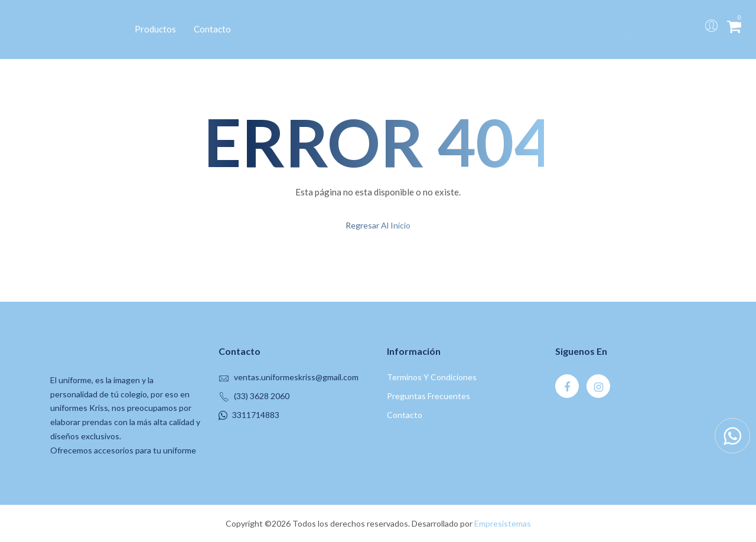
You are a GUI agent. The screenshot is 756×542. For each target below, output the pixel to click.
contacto (405, 415)
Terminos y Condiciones (432, 377)
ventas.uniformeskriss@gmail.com (296, 377)
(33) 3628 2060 (262, 396)
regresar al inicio (378, 225)
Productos (155, 29)
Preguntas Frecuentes (428, 396)
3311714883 (256, 415)
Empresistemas (503, 523)
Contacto (212, 29)
